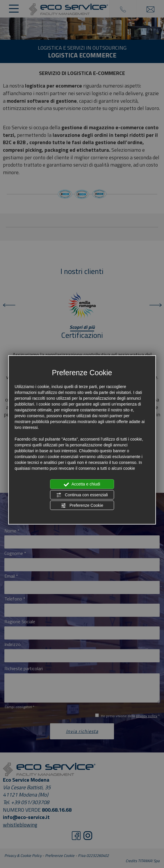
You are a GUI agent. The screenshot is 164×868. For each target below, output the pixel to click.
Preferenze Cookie (82, 506)
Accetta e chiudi (82, 484)
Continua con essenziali (82, 495)
